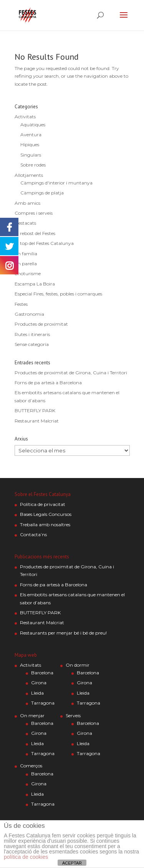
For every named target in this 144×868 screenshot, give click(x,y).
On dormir (78, 665)
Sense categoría (32, 344)
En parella (26, 263)
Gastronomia (29, 314)
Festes (21, 304)
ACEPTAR (72, 863)
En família (26, 254)
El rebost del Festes (35, 233)
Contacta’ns (33, 534)
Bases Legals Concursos (46, 514)
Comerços (31, 766)
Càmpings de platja (42, 193)
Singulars (31, 155)
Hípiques (30, 144)
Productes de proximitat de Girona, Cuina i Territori (71, 373)
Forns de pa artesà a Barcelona (48, 383)
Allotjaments (29, 175)
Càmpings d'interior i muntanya (56, 183)
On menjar (32, 715)
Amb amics (27, 203)
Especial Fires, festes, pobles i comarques (58, 294)
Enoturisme (28, 273)
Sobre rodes (33, 165)
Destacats (25, 223)
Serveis (73, 715)
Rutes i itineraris (32, 334)
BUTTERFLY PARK (35, 410)
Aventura (31, 135)
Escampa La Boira (35, 284)
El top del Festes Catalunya (44, 243)
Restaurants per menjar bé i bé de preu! (63, 633)
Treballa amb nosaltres (45, 525)
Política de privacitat (43, 504)
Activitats (25, 117)
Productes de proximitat (41, 324)
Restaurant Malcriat (37, 421)
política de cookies (26, 857)
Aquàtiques (33, 125)
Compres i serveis (34, 213)
